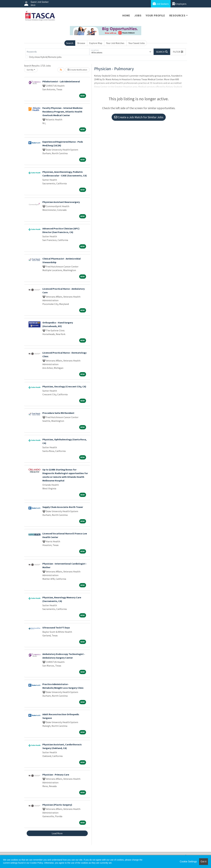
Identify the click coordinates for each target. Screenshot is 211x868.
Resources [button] (177, 15)
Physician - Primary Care (56, 775)
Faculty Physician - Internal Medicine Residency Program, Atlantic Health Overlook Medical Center (62, 112)
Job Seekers (161, 4)
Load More (57, 833)
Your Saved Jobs (137, 43)
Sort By (30, 70)
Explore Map (96, 43)
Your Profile (155, 15)
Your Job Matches (115, 43)
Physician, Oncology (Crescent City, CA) (64, 386)
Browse (81, 43)
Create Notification (77, 70)
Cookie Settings (188, 862)
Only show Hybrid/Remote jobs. (45, 57)
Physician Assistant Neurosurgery (61, 202)
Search (70, 43)
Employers (179, 4)
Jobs (138, 15)
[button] (178, 52)
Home (126, 15)
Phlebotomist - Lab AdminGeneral (61, 81)
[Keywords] (57, 52)
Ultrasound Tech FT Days (56, 628)
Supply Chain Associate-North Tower (63, 507)
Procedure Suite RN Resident (58, 413)
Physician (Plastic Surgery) (57, 805)
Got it (204, 862)
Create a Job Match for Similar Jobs (139, 117)
